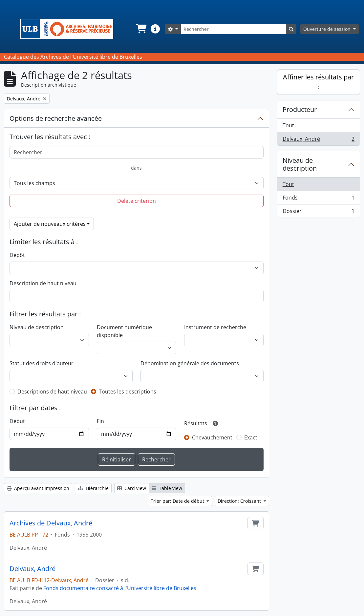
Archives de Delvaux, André (51, 523)
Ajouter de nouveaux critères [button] (50, 224)
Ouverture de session (328, 29)
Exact (251, 437)
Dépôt (17, 255)
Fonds (318, 199)
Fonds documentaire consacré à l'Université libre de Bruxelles (120, 588)
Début (17, 421)
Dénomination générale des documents (190, 363)
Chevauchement (212, 437)
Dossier (318, 212)
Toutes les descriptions (128, 392)
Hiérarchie (93, 488)
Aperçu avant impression (38, 488)
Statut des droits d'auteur (42, 363)
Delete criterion (137, 201)
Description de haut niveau (43, 283)
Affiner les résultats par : (318, 82)
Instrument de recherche (215, 327)
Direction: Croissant (240, 501)
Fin (100, 421)
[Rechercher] (233, 29)
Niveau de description (37, 327)
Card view (132, 488)
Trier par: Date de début (178, 501)
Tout (288, 125)
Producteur (300, 109)
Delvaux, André (32, 569)
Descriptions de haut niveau (52, 392)
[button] (141, 29)
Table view (167, 488)
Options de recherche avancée (56, 118)
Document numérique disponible (124, 331)
